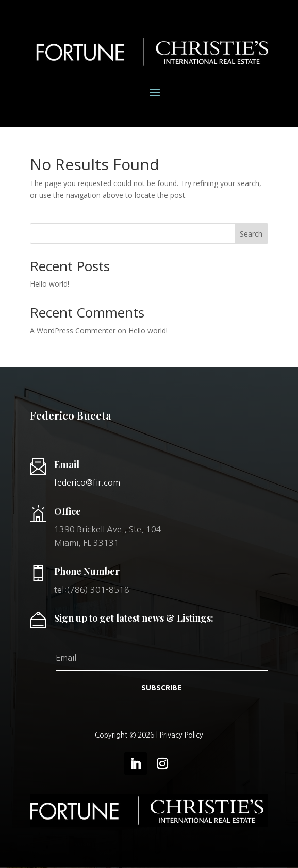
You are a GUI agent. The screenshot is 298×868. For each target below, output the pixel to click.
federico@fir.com (87, 482)
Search (251, 234)
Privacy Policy (181, 735)
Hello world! (49, 284)
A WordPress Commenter (73, 331)
